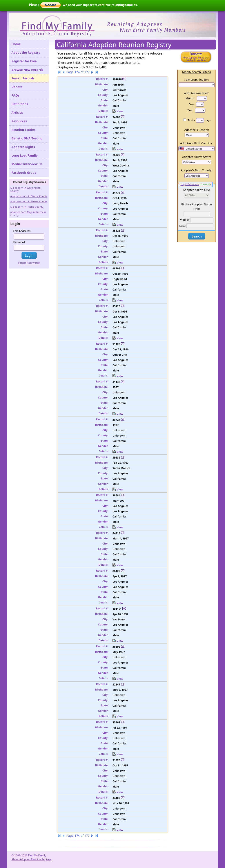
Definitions (20, 104)
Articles (17, 112)
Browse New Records (27, 70)
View (118, 111)
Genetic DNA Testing (27, 138)
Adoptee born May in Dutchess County (28, 213)
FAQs (15, 95)
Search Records (23, 78)
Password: (19, 242)
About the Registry (26, 52)
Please (45, 5)
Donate (17, 87)
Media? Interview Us (27, 164)
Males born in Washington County (25, 189)
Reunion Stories (23, 130)
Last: (182, 226)
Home (16, 44)
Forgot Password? (29, 263)
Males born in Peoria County (27, 207)
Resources (19, 121)
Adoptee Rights (23, 147)
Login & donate (190, 184)
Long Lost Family (24, 155)
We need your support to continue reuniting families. (100, 5)
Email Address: (22, 231)
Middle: (185, 220)
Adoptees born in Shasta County (29, 201)
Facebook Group (24, 173)
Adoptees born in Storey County (29, 196)
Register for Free (24, 61)
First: (197, 209)
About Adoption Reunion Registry (31, 859)
